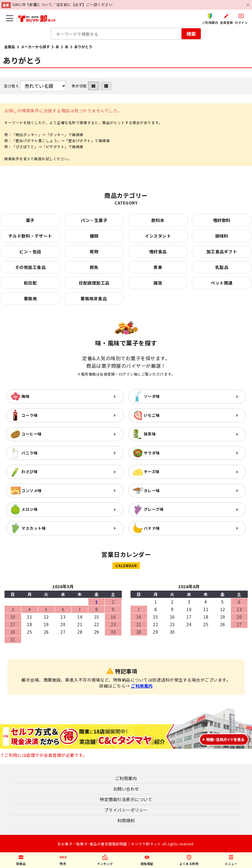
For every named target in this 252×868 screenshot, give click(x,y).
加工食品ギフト (222, 251)
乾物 (94, 251)
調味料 (222, 236)
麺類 (94, 236)
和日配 (30, 283)
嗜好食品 (158, 251)
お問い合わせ (126, 789)
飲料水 (158, 220)
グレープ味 (154, 509)
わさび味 (30, 471)
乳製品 (222, 267)
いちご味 (152, 415)
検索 (191, 34)
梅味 (25, 396)
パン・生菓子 (94, 220)
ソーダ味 (152, 396)
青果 (158, 267)
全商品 (10, 47)
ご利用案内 (142, 686)
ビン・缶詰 (30, 251)
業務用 (30, 298)
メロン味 (30, 509)
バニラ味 (30, 453)
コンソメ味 (32, 490)
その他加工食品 (30, 267)
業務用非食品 (94, 298)
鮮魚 (94, 267)
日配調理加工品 (94, 283)
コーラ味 (30, 415)
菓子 (30, 220)
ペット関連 (222, 283)
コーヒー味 (32, 434)
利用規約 (126, 820)
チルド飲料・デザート (30, 236)
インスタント (158, 236)
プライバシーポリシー (126, 810)
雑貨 (158, 283)
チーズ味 (152, 471)
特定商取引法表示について (126, 799)
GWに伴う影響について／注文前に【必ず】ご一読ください (63, 4)
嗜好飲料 (222, 220)
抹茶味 (150, 434)
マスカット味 (34, 528)
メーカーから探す (35, 47)
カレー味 (152, 490)
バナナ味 (152, 528)
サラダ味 (152, 453)
